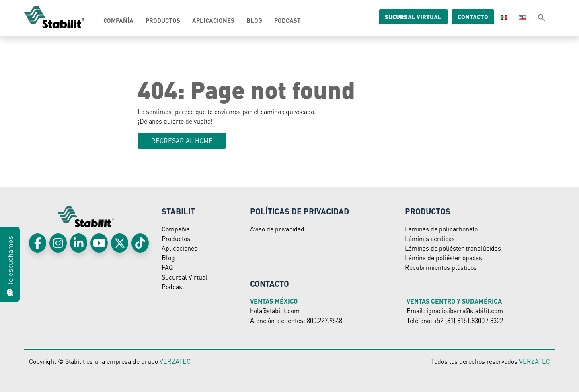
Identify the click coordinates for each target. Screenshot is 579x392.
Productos (163, 20)
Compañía (118, 20)
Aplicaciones (213, 20)
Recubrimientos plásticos (441, 267)
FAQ (167, 267)
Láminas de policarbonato (441, 229)
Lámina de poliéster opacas (443, 258)
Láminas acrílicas (430, 238)
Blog (254, 20)
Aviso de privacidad (277, 229)
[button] (542, 17)
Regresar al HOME (182, 140)
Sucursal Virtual (185, 277)
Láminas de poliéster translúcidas (453, 248)
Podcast (287, 20)
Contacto (466, 17)
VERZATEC (175, 361)
